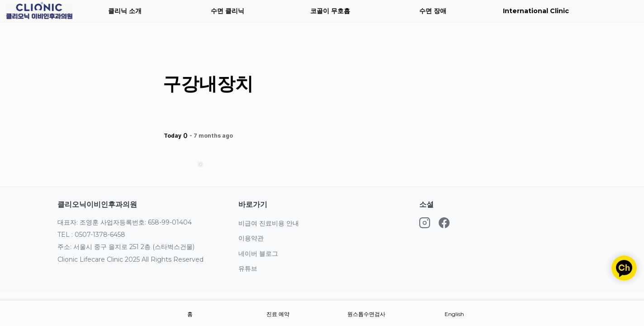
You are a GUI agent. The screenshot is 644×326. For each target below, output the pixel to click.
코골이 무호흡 (330, 11)
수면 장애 (433, 11)
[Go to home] (39, 11)
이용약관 (251, 238)
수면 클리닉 (227, 11)
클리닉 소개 (125, 11)
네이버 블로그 (258, 254)
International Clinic (536, 11)
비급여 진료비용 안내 (269, 223)
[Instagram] (425, 224)
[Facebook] (444, 224)
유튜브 (248, 268)
